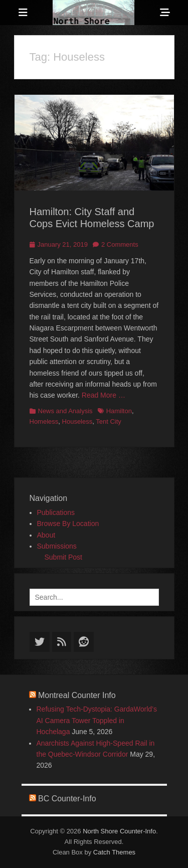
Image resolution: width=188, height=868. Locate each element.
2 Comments (120, 244)
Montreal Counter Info (77, 695)
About (46, 535)
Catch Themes (114, 852)
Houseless (77, 421)
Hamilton (119, 411)
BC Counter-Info (67, 799)
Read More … (104, 395)
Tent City (109, 421)
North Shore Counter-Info (119, 831)
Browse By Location (68, 524)
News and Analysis (65, 411)
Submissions (57, 546)
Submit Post (63, 557)
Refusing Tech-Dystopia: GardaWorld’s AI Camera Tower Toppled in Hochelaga (97, 720)
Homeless (44, 421)
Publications (56, 512)
